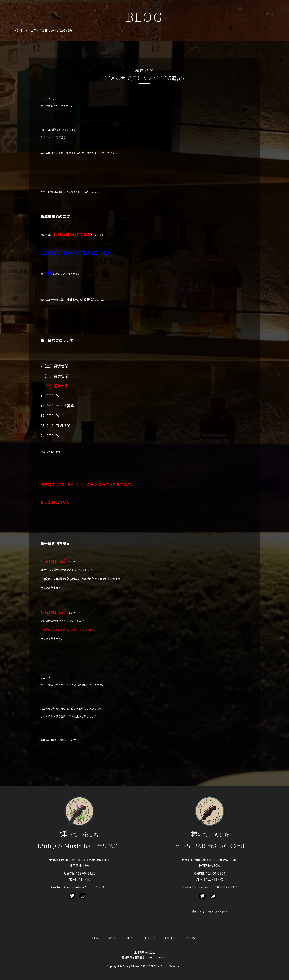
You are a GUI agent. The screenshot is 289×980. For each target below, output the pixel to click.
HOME (18, 30)
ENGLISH (191, 938)
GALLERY (149, 938)
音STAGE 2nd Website (210, 912)
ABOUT (114, 938)
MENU (131, 938)
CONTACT (170, 938)
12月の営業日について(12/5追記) (51, 30)
